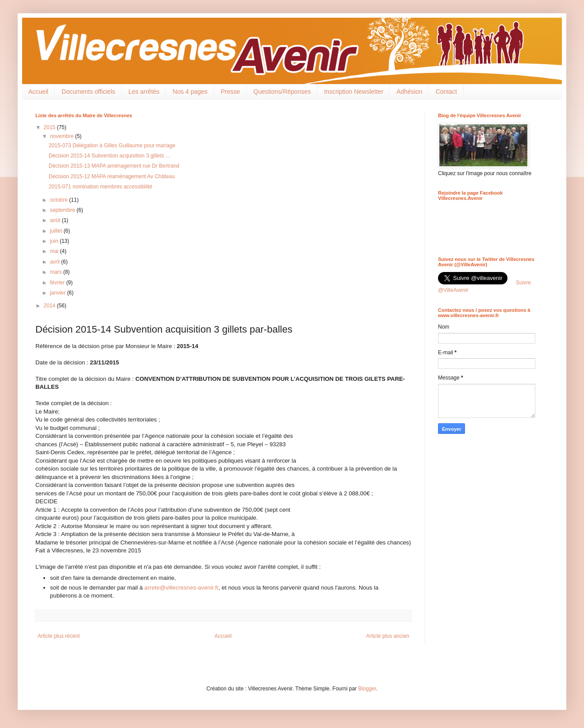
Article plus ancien (388, 636)
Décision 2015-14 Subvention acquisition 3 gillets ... (109, 156)
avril (56, 262)
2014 (50, 306)
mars (57, 272)
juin (55, 241)
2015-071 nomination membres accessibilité (100, 187)
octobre (60, 200)
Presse (231, 92)
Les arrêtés (144, 92)
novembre (63, 136)
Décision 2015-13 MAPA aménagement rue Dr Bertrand (114, 166)
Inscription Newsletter (353, 92)
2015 (50, 127)
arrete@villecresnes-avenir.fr (181, 588)
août (56, 220)
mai (55, 251)
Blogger (367, 689)
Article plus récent (59, 636)
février (58, 283)
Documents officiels (88, 92)
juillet (57, 231)
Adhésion (409, 92)
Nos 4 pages (190, 92)
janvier (59, 293)
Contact (446, 92)
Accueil (38, 92)
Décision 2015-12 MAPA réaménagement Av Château (112, 176)
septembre (63, 210)
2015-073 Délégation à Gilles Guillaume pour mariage (112, 146)
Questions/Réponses (282, 92)
